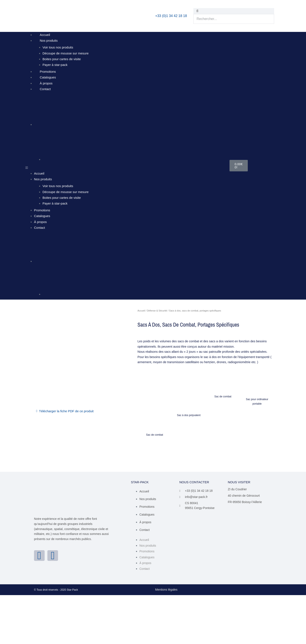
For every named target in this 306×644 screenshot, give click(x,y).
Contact (45, 89)
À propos (46, 83)
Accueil (45, 35)
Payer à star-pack (55, 65)
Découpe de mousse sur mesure (66, 53)
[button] (127, 168)
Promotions (48, 72)
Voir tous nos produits (58, 47)
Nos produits (49, 41)
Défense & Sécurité (157, 311)
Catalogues (48, 77)
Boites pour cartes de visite (62, 59)
